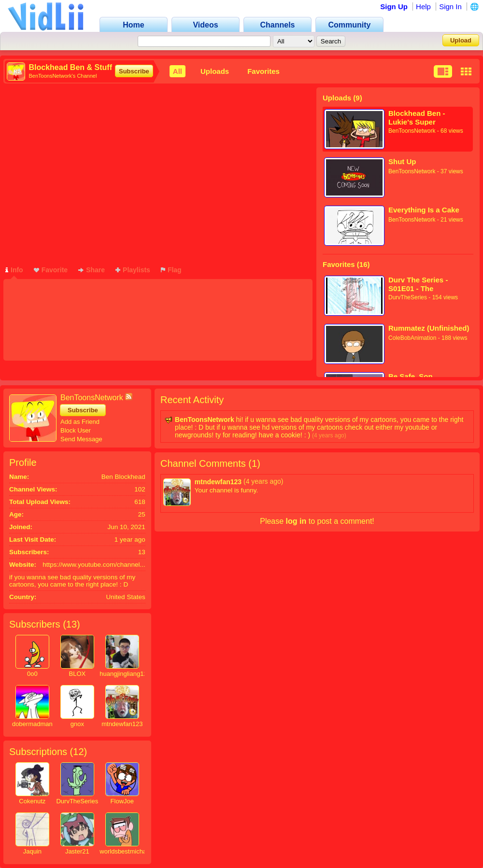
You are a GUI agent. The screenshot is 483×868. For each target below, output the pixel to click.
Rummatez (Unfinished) (429, 328)
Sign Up (394, 7)
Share (92, 270)
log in (296, 521)
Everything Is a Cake (424, 210)
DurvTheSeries (408, 297)
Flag (171, 270)
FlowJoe (122, 801)
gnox (77, 724)
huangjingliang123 (125, 674)
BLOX (77, 674)
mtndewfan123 (122, 724)
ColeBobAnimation (412, 338)
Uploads (215, 71)
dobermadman (32, 724)
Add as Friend (80, 422)
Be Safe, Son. (412, 376)
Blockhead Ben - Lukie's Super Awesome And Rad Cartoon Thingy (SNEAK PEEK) (421, 118)
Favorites (263, 71)
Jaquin (32, 851)
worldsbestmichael (125, 851)
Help (423, 7)
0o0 (32, 674)
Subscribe (134, 71)
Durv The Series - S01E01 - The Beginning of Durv (420, 284)
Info (14, 270)
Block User (76, 430)
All (178, 71)
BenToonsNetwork (412, 131)
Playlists (133, 270)
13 (71, 624)
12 (78, 752)
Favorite (51, 270)
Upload (461, 40)
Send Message (81, 439)
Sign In (450, 7)
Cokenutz (32, 801)
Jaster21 (77, 851)
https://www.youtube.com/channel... (94, 565)
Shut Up (402, 161)
